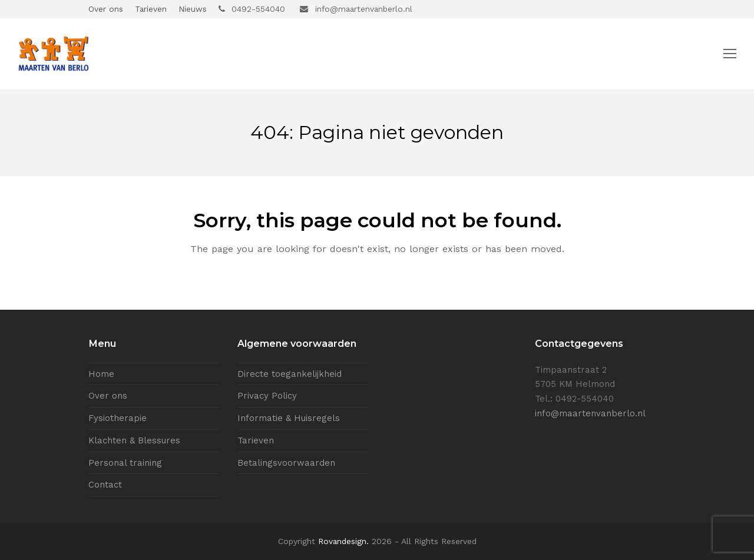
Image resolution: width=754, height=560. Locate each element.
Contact (105, 485)
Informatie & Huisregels (289, 418)
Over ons (108, 396)
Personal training (125, 463)
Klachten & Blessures (134, 440)
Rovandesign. (343, 541)
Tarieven (256, 440)
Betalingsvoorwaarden (286, 463)
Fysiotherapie (118, 418)
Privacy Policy (267, 396)
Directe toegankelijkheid (290, 374)
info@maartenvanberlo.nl (590, 413)
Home (101, 374)
